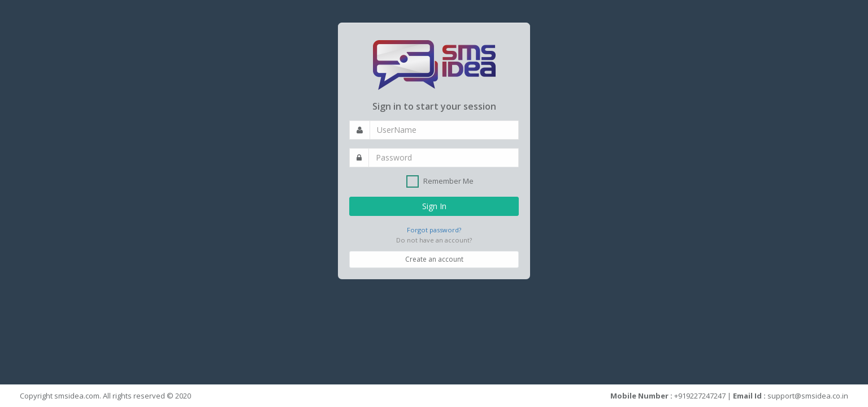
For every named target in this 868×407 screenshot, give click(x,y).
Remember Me (440, 181)
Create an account (434, 259)
